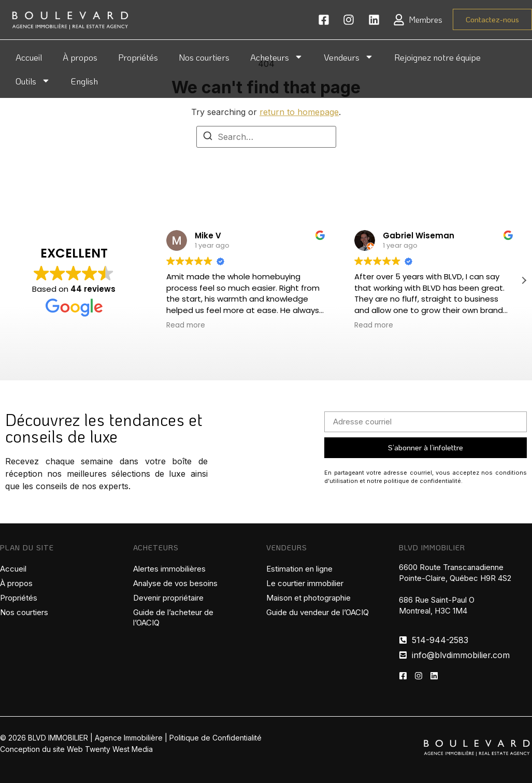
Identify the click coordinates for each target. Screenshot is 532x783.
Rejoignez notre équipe (437, 57)
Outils (33, 81)
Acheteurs (277, 57)
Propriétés (138, 57)
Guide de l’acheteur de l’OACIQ (173, 617)
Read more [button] (186, 325)
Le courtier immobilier (305, 583)
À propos (80, 57)
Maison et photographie (308, 598)
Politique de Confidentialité (215, 738)
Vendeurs (349, 57)
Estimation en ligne (299, 569)
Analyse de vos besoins (175, 583)
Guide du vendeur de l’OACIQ (318, 612)
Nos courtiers (204, 57)
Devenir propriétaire (168, 598)
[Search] (208, 137)
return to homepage (299, 112)
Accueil (29, 57)
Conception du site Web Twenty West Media (76, 749)
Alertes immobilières (169, 569)
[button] (524, 280)
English (84, 81)
